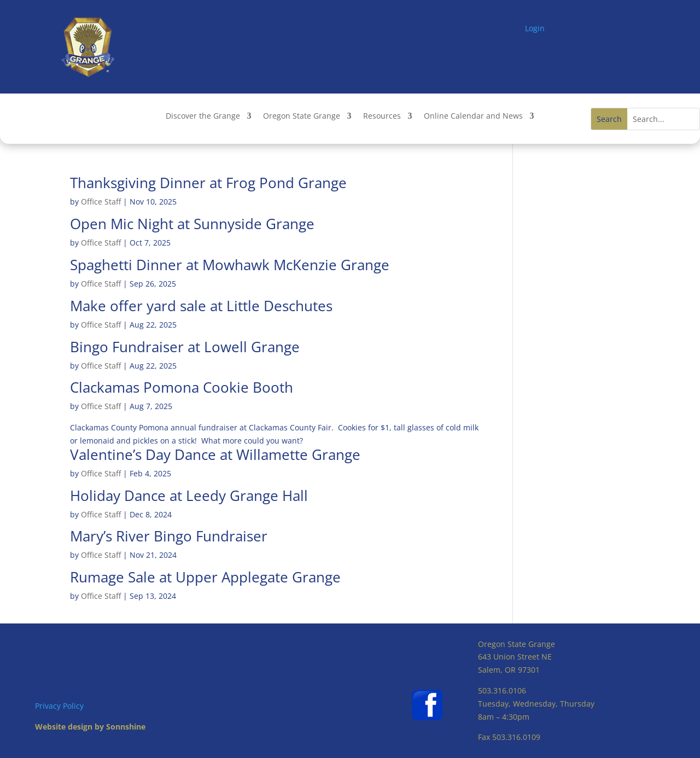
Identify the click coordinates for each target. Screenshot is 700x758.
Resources (382, 116)
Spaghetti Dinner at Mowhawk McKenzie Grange (230, 265)
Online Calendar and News (473, 116)
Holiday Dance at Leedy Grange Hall (189, 495)
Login (535, 28)
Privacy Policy (59, 706)
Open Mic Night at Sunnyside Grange (192, 224)
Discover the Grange (203, 116)
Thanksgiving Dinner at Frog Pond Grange (208, 183)
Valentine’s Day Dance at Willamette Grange (215, 454)
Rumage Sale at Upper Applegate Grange (205, 577)
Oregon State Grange (302, 116)
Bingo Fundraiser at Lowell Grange (185, 347)
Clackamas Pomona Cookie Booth (182, 387)
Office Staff (101, 202)
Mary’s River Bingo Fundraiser (169, 536)
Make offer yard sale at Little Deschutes (201, 306)
